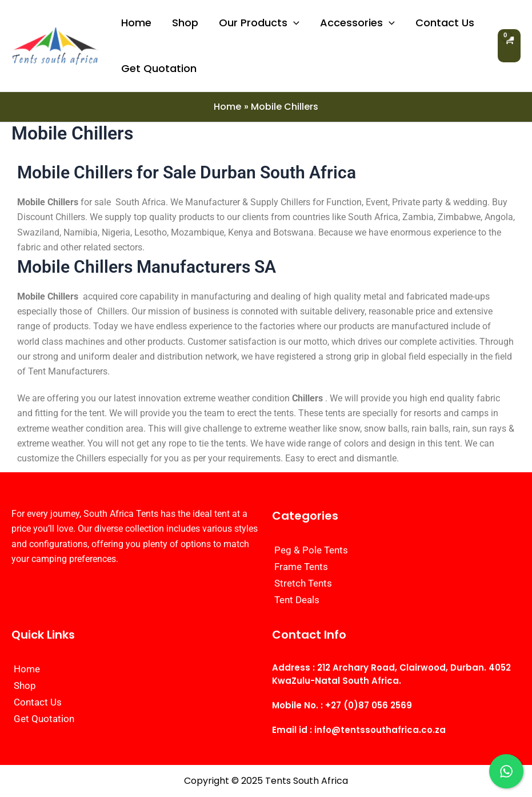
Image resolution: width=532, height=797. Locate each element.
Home (136, 23)
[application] (293, 23)
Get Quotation (159, 68)
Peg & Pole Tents (311, 550)
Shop (185, 23)
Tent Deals (297, 600)
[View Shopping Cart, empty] (509, 45)
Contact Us (445, 23)
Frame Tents (301, 567)
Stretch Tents (303, 583)
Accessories (357, 23)
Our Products (259, 23)
